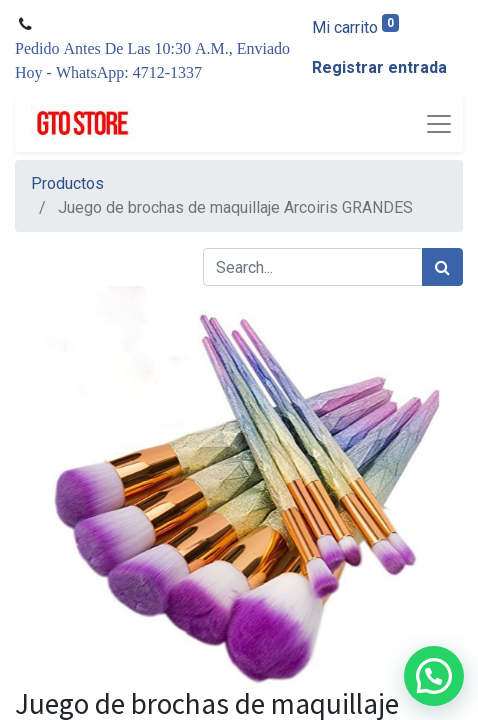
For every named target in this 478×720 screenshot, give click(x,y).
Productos (67, 183)
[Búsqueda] (442, 267)
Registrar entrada (379, 67)
